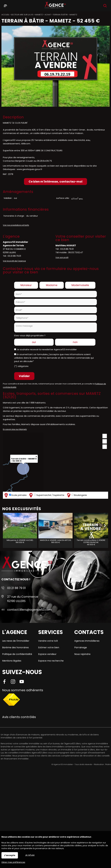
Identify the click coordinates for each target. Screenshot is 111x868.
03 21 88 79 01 (16, 588)
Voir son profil (62, 257)
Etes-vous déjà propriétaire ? (30, 335)
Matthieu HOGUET (66, 245)
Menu (5, 5)
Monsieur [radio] (26, 285)
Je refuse (30, 855)
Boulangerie (77, 495)
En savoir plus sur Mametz (15, 429)
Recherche (105, 6)
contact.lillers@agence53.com (29, 610)
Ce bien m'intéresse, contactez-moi (55, 182)
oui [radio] (34, 342)
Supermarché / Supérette (46, 495)
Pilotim (108, 764)
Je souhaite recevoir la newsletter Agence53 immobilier (47, 349)
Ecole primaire (15, 495)
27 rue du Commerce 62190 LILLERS (23, 599)
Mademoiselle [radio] (80, 285)
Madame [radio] (52, 285)
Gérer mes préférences (13, 862)
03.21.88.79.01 (14, 256)
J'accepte (10, 855)
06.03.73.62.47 (76, 252)
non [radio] (75, 342)
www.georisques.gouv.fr (29, 169)
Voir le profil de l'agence (14, 261)
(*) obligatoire (21, 366)
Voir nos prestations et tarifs (16, 225)
